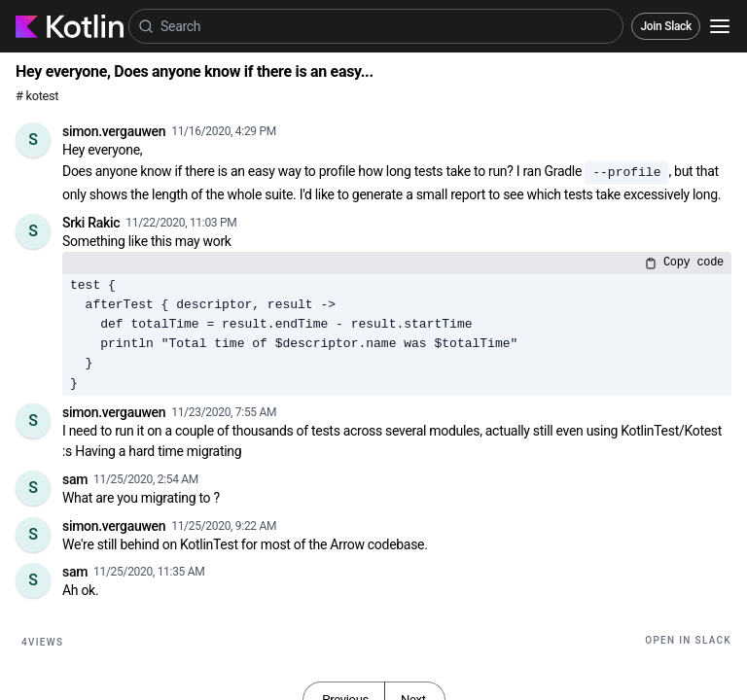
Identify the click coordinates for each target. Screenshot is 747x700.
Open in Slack (688, 640)
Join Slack (666, 26)
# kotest (37, 96)
